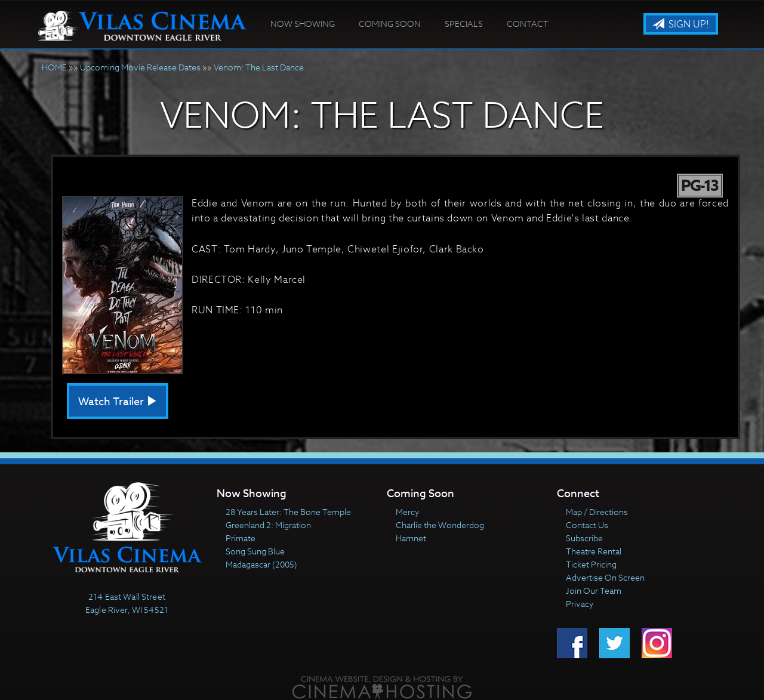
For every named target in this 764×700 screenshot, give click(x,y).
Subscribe (584, 538)
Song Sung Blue (255, 551)
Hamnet (411, 538)
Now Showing (303, 24)
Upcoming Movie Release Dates (140, 67)
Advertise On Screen (605, 577)
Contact (528, 24)
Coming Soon (390, 24)
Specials (464, 24)
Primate (241, 538)
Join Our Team (594, 590)
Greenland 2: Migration (268, 525)
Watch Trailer (118, 402)
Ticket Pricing (591, 564)
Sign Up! (681, 24)
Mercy (408, 512)
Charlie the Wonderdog (440, 525)
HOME (54, 67)
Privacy (580, 604)
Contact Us (587, 525)
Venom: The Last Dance (259, 67)
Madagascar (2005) (261, 564)
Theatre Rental (594, 551)
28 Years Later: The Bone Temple (288, 512)
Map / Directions (597, 512)
